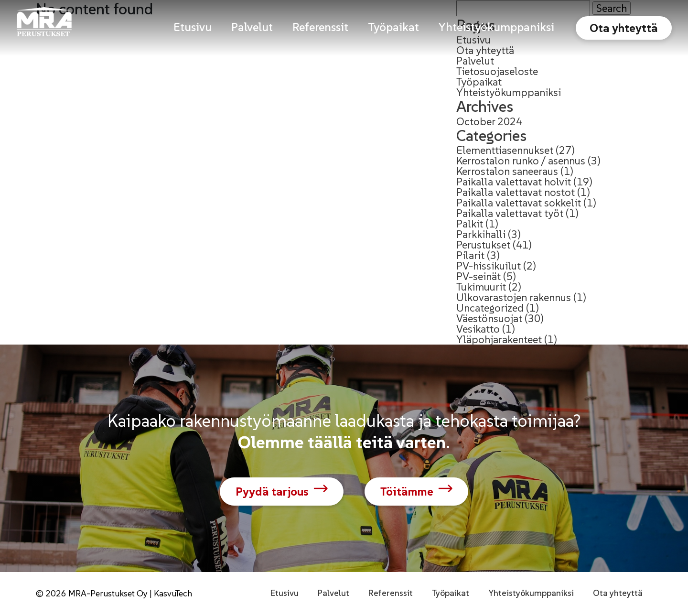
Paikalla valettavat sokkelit (519, 203)
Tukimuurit (481, 287)
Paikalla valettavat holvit (514, 182)
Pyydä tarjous (272, 492)
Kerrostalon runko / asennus (521, 161)
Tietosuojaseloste (497, 71)
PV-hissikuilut (489, 266)
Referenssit (391, 593)
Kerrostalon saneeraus (507, 171)
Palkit (470, 224)
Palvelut (475, 61)
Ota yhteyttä (624, 28)
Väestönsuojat (489, 318)
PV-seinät (478, 276)
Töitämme (407, 492)
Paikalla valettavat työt (510, 213)
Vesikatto (478, 329)
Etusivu (285, 593)
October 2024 (489, 121)
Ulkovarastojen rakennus (514, 297)
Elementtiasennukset (505, 150)
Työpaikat (479, 82)
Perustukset (483, 245)
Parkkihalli (481, 234)
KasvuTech (173, 593)
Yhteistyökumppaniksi (509, 92)
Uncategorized (490, 308)
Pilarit (470, 255)
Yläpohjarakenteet (499, 339)
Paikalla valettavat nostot (516, 192)
